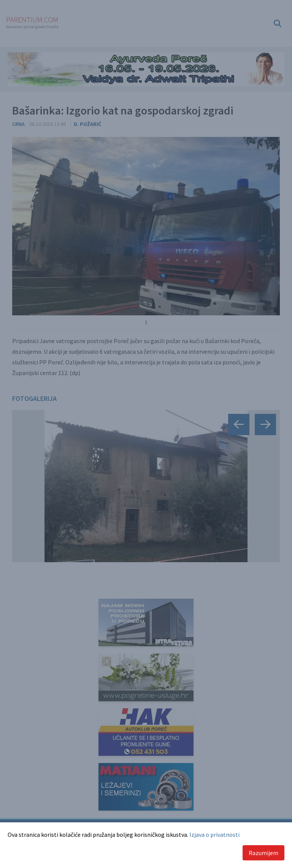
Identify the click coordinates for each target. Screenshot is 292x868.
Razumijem (263, 853)
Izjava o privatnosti (214, 835)
